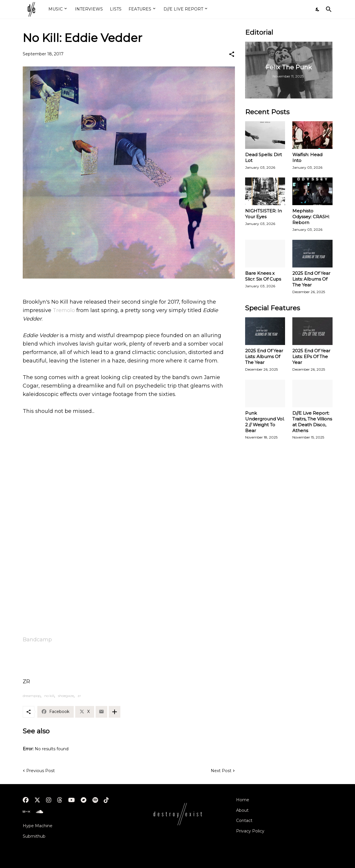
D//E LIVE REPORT (183, 9)
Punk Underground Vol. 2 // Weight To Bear (265, 422)
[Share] (232, 54)
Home (243, 800)
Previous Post (41, 771)
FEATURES (140, 9)
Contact (244, 821)
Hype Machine (38, 826)
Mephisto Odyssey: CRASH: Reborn (311, 217)
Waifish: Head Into (307, 157)
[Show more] (115, 712)
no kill (49, 696)
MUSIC (56, 9)
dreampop (32, 696)
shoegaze (66, 696)
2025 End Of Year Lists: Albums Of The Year (311, 279)
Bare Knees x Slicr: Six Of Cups (263, 276)
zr (79, 696)
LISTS (116, 9)
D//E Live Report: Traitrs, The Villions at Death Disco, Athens (312, 422)
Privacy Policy (250, 831)
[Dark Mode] (318, 9)
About (242, 810)
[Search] (328, 9)
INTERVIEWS (89, 9)
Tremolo (64, 310)
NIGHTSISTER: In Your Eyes (263, 214)
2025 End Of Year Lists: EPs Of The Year (311, 356)
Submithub (34, 836)
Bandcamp (37, 640)
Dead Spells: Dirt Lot (263, 157)
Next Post (221, 771)
